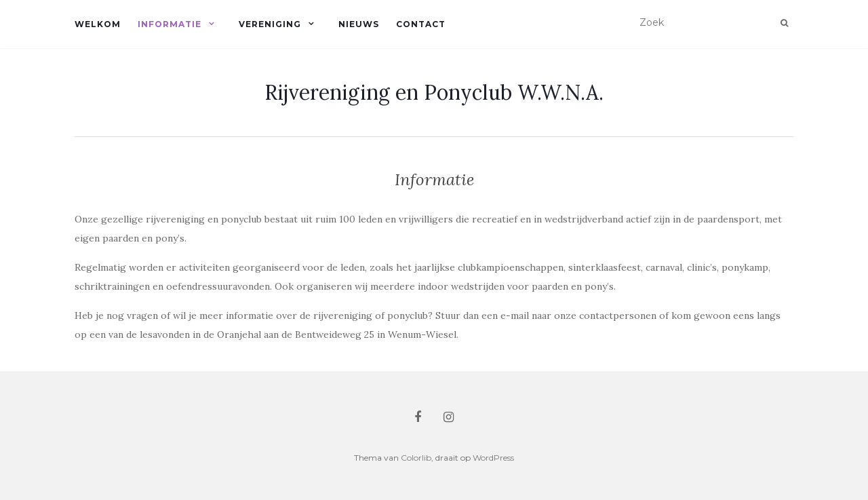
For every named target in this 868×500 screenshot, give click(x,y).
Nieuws (359, 24)
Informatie (170, 24)
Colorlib (416, 458)
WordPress (493, 458)
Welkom (98, 24)
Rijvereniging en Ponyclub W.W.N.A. (434, 92)
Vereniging (270, 24)
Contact (421, 24)
